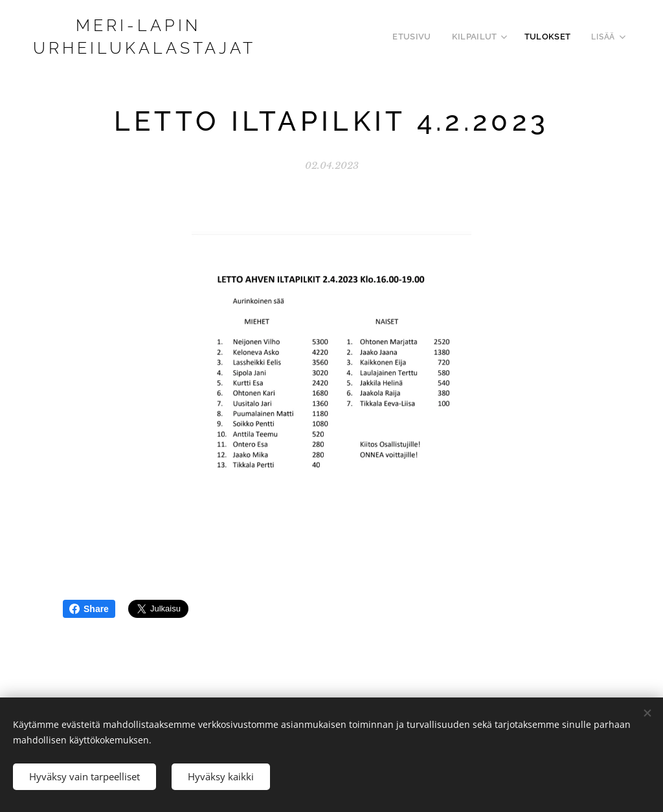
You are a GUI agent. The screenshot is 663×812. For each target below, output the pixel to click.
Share (89, 609)
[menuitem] (423, 37)
